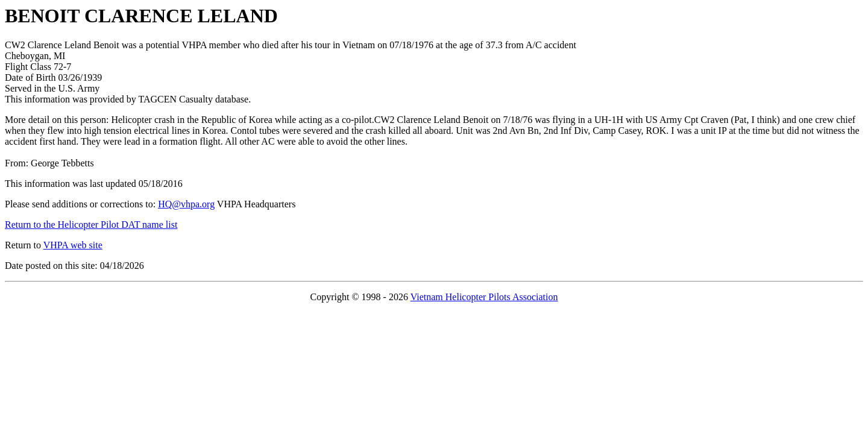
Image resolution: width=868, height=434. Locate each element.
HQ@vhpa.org (186, 204)
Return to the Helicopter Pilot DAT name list (91, 225)
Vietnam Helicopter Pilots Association (484, 297)
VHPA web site (73, 245)
